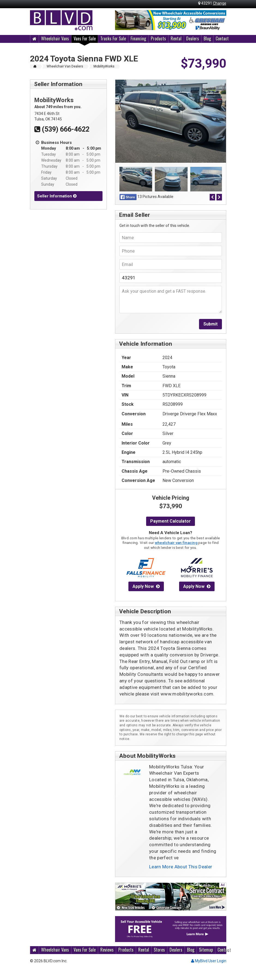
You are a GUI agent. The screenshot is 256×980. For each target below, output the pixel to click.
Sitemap (206, 950)
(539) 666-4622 (62, 129)
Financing (138, 39)
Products (158, 39)
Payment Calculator (171, 521)
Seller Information (57, 196)
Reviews (107, 950)
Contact (222, 39)
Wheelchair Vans (55, 39)
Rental (176, 39)
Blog (207, 39)
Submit (210, 324)
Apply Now (146, 586)
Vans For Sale (85, 39)
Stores (159, 950)
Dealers (193, 39)
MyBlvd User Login (209, 961)
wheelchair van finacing (176, 543)
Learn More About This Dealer (181, 867)
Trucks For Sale (113, 39)
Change (220, 3)
